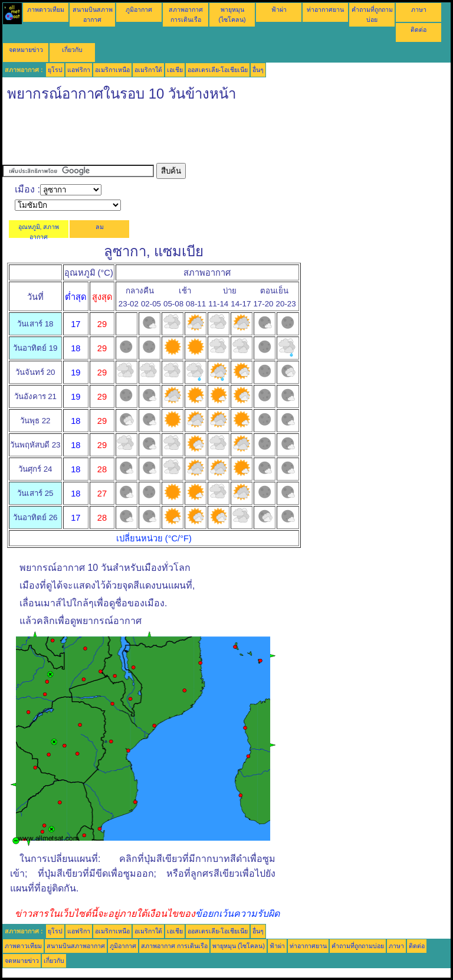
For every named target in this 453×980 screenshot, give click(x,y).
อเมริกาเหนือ (112, 70)
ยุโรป (55, 70)
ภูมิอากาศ (139, 9)
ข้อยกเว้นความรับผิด (237, 914)
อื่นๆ (258, 70)
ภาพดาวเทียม (46, 9)
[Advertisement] (217, 136)
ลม (100, 227)
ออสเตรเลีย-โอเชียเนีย (218, 70)
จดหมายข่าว (26, 50)
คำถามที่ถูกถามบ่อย (358, 946)
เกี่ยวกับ (72, 50)
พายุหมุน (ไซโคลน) (239, 946)
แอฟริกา (79, 70)
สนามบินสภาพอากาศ (76, 946)
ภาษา (419, 9)
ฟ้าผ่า (279, 9)
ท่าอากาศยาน (325, 9)
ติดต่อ (418, 30)
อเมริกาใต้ (148, 70)
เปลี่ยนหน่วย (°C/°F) (154, 538)
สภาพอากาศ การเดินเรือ (174, 946)
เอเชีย (175, 70)
